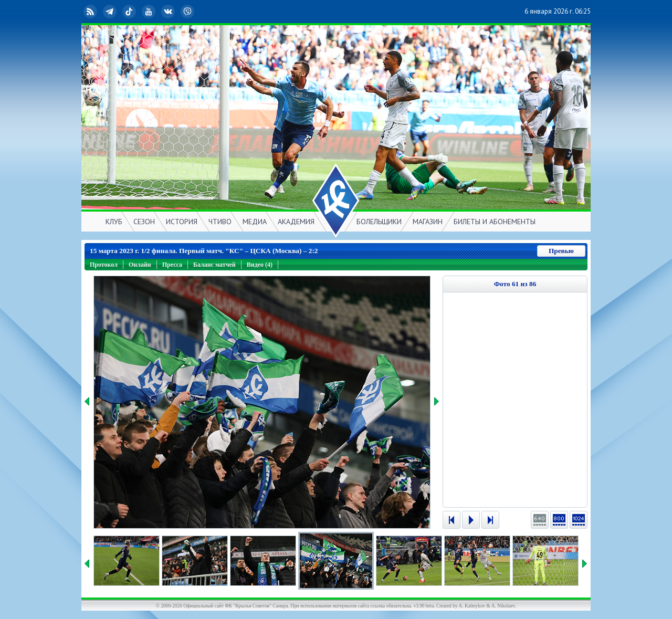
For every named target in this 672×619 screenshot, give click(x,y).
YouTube (150, 12)
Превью (561, 251)
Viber (188, 12)
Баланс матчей (214, 265)
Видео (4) (260, 265)
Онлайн (140, 265)
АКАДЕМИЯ (296, 222)
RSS (91, 12)
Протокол (104, 265)
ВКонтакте (169, 12)
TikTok (130, 12)
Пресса (172, 265)
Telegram (111, 12)
